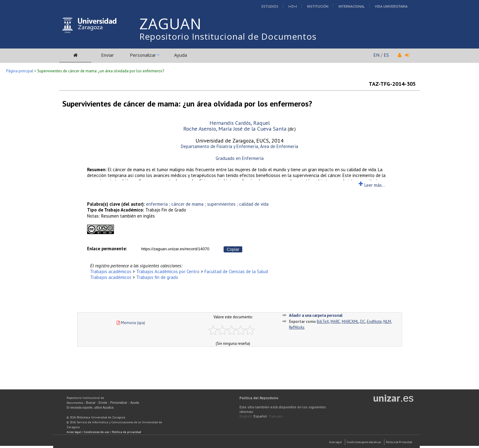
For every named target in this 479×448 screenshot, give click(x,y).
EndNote (374, 322)
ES (386, 55)
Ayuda (181, 55)
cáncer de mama (187, 204)
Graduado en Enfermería (240, 158)
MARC (335, 322)
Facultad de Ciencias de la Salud (236, 271)
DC (363, 322)
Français (276, 416)
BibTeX (323, 322)
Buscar (91, 403)
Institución (318, 6)
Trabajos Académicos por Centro (168, 271)
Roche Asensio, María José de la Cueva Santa (235, 129)
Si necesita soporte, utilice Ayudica (90, 408)
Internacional (352, 6)
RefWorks (297, 327)
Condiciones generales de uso (364, 442)
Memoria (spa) (131, 323)
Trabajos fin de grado (157, 277)
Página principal (20, 71)
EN (376, 55)
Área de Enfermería (279, 146)
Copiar (233, 249)
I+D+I (293, 6)
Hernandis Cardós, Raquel (240, 123)
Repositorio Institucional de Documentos (228, 36)
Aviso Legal (335, 442)
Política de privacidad (126, 432)
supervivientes (221, 204)
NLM (387, 322)
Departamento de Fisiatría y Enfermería (219, 146)
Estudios (270, 6)
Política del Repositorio (259, 398)
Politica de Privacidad (399, 442)
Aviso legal (74, 432)
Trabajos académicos (111, 271)
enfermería (157, 204)
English (246, 416)
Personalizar (143, 55)
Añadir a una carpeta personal (316, 315)
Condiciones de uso (97, 432)
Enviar (108, 55)
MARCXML (350, 322)
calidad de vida (254, 204)
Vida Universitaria (391, 6)
